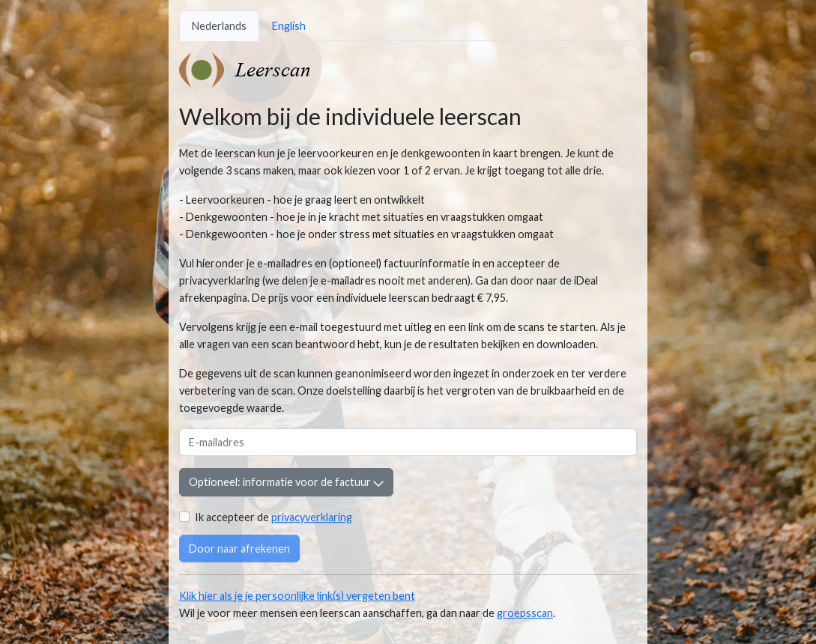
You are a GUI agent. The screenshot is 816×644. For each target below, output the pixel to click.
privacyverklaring (312, 517)
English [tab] (289, 26)
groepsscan (525, 613)
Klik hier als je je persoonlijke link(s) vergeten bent (297, 596)
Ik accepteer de (273, 517)
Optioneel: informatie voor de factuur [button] (286, 482)
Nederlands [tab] (219, 26)
